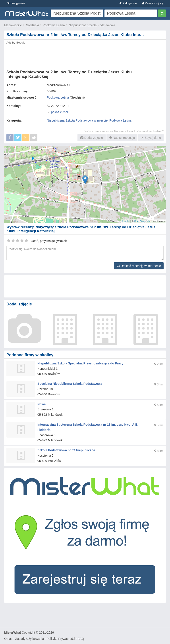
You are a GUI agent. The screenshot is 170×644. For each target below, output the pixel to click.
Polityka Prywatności (61, 639)
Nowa (42, 404)
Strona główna (16, 3)
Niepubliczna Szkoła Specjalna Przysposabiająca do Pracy (80, 363)
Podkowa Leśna (54, 25)
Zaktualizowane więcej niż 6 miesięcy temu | (110, 131)
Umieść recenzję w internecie (139, 266)
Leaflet (126, 221)
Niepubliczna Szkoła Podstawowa (92, 25)
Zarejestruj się (153, 3)
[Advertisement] (85, 56)
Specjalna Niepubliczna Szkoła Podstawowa (70, 384)
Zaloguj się (128, 3)
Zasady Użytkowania (30, 639)
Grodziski (32, 25)
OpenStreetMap (143, 221)
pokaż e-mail (60, 112)
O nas (8, 639)
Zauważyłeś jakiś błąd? (150, 131)
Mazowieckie (13, 25)
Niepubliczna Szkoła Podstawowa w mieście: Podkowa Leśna (89, 120)
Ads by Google (16, 43)
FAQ (81, 639)
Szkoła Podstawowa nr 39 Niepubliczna (66, 450)
